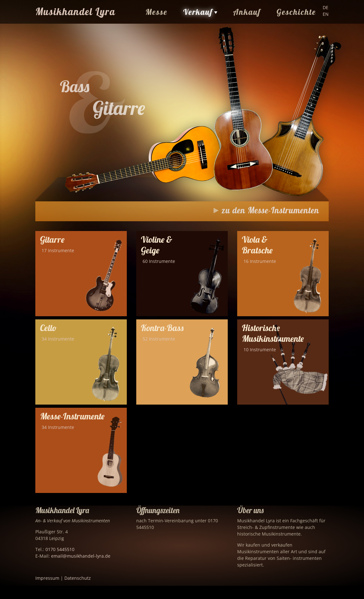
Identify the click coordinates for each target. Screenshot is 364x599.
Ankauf (247, 12)
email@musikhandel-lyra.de (81, 556)
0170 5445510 (60, 549)
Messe (156, 12)
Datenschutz (78, 578)
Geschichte (296, 12)
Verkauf (198, 12)
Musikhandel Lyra (75, 12)
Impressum (47, 578)
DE (326, 7)
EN (326, 14)
